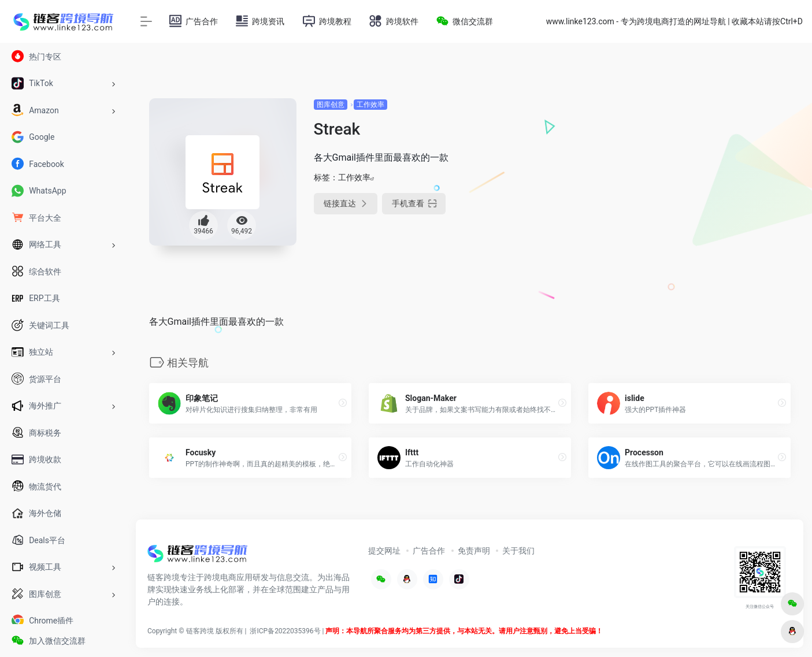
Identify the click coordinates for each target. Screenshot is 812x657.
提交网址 (384, 551)
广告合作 (429, 551)
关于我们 (518, 551)
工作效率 (370, 105)
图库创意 (331, 105)
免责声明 (474, 551)
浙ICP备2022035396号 (285, 631)
